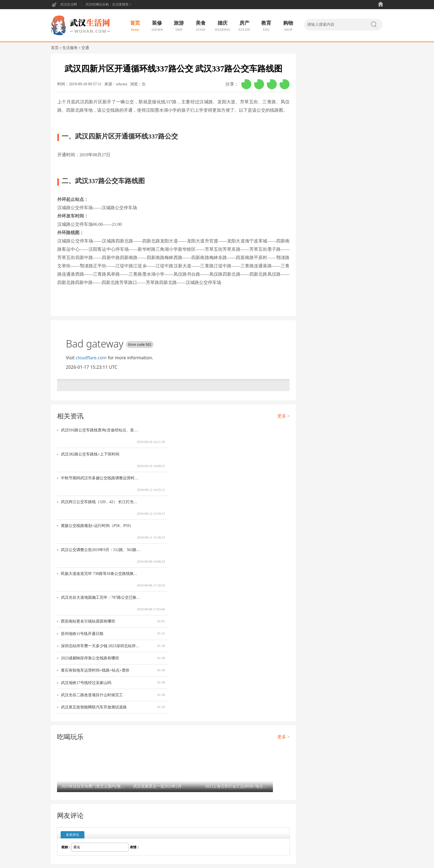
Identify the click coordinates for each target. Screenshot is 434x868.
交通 (85, 48)
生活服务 (70, 48)
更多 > (284, 416)
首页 (55, 48)
